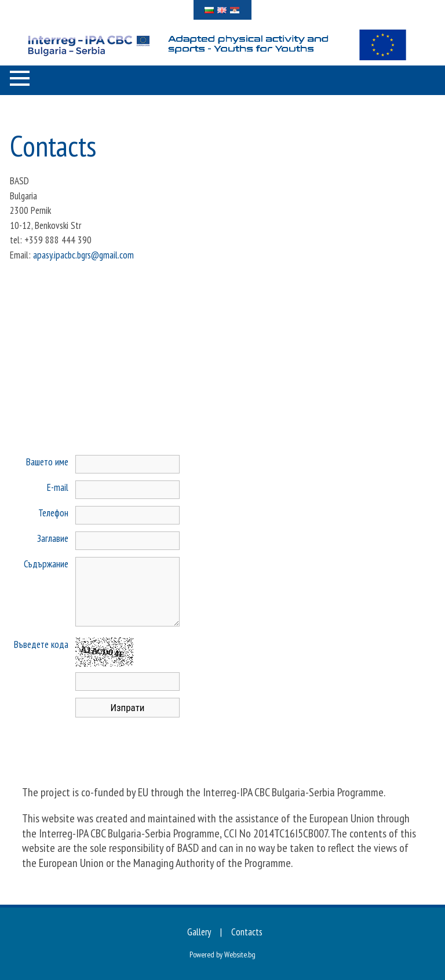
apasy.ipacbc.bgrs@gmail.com (83, 255)
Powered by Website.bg (222, 955)
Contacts (247, 932)
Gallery (199, 932)
